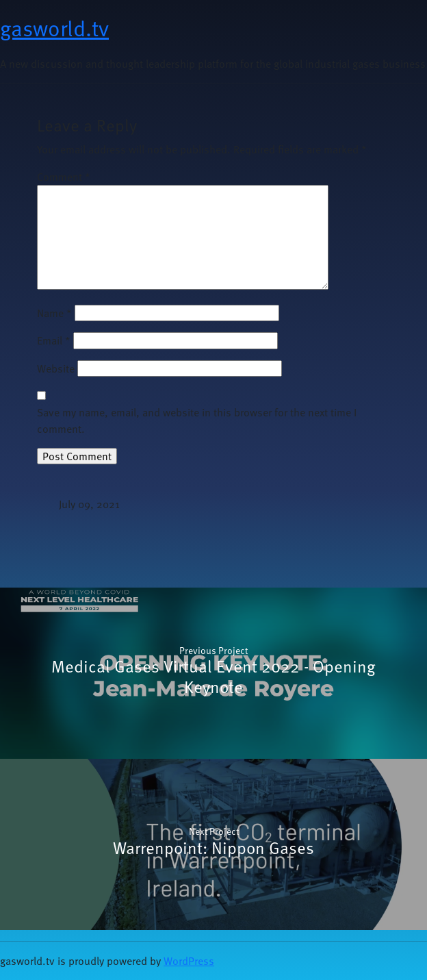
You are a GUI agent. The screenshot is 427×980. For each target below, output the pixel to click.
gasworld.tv (54, 27)
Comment (64, 177)
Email (54, 340)
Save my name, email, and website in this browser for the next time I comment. (197, 420)
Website (56, 368)
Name (54, 313)
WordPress (189, 961)
